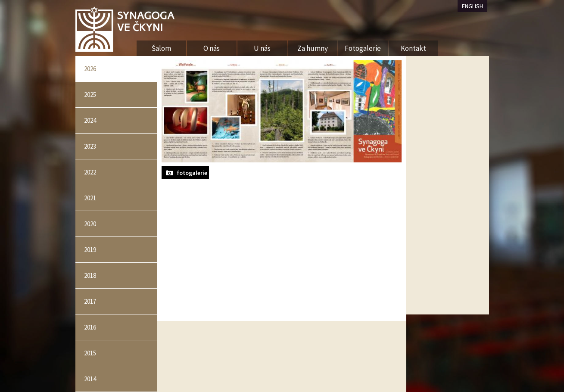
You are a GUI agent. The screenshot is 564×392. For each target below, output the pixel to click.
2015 (90, 353)
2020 (90, 224)
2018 (90, 275)
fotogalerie (192, 173)
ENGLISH (472, 6)
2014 (90, 379)
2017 (90, 301)
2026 (90, 69)
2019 (90, 250)
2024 (90, 120)
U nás (262, 48)
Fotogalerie (363, 48)
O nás (212, 48)
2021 (90, 198)
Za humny (313, 48)
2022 (90, 172)
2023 (90, 146)
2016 (90, 327)
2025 (90, 95)
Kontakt (413, 48)
